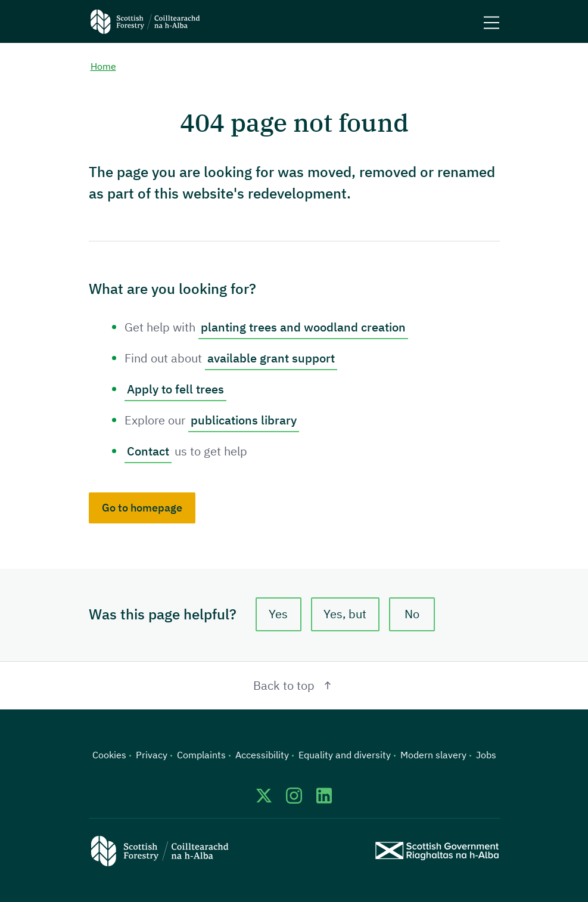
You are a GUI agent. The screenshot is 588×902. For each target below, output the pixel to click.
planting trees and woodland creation (303, 327)
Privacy (152, 755)
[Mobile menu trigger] (491, 21)
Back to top (294, 685)
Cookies (109, 755)
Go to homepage (142, 508)
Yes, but (345, 614)
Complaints (201, 755)
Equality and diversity (345, 755)
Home (103, 66)
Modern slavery (433, 755)
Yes (278, 614)
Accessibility (262, 755)
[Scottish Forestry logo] (145, 21)
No (412, 614)
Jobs (486, 755)
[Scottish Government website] (437, 851)
